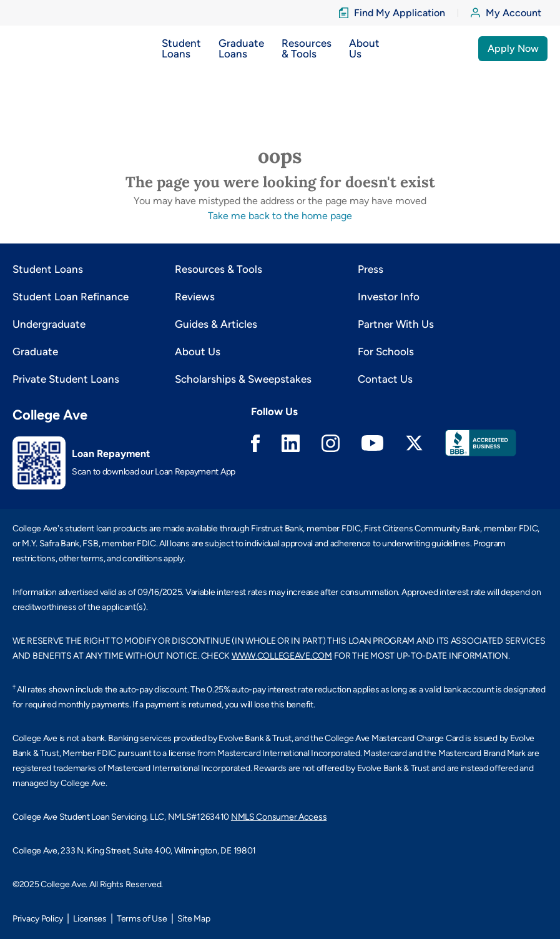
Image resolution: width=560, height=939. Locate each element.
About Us (198, 352)
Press (371, 269)
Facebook (255, 443)
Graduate (35, 352)
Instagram (331, 443)
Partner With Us (396, 324)
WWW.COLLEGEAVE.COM (282, 656)
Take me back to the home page (280, 216)
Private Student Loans (66, 379)
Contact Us (385, 379)
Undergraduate (49, 324)
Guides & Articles (216, 324)
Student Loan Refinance (71, 297)
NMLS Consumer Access (279, 817)
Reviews (195, 297)
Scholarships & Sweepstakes (243, 379)
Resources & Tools (219, 269)
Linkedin (291, 443)
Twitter (414, 443)
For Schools (386, 352)
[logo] (38, 48)
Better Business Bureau (481, 443)
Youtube (372, 443)
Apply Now (513, 48)
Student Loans (48, 269)
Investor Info (389, 297)
